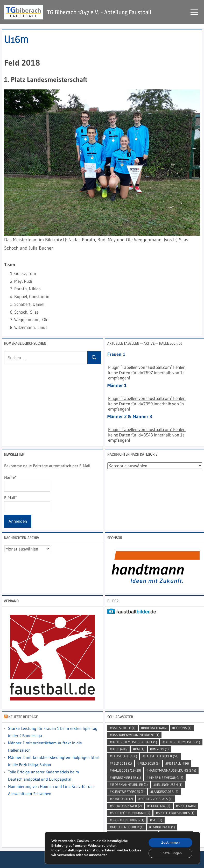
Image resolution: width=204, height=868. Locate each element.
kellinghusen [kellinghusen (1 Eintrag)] (169, 785)
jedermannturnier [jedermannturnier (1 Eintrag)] (130, 785)
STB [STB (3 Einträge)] (157, 820)
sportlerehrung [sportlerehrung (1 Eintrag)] (128, 820)
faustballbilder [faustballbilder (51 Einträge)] (162, 756)
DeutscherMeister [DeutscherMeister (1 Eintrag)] (182, 742)
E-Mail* (27, 504)
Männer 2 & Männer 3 (130, 417)
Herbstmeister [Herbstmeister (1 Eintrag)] (126, 778)
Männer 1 (117, 385)
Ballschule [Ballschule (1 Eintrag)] (124, 728)
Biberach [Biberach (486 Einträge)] (155, 728)
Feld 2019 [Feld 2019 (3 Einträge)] (150, 763)
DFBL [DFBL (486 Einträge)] (120, 749)
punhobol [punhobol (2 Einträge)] (122, 799)
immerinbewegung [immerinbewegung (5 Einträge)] (166, 778)
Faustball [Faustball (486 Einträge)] (124, 756)
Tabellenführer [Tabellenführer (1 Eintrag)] (128, 827)
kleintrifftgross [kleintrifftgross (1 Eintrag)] (128, 792)
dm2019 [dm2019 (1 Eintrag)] (160, 749)
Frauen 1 (116, 354)
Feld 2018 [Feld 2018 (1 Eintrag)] (122, 763)
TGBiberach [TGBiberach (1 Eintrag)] (163, 827)
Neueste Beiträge (23, 717)
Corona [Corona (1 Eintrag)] (183, 728)
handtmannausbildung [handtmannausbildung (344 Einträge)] (172, 770)
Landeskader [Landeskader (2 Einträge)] (165, 792)
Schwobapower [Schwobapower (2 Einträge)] (127, 806)
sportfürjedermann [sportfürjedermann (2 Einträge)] (131, 813)
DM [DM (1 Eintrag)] (140, 749)
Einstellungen (73, 850)
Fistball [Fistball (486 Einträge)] (178, 763)
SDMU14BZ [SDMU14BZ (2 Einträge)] (160, 806)
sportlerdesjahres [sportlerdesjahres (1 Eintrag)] (176, 813)
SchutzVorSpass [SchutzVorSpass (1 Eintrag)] (157, 799)
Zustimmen (170, 842)
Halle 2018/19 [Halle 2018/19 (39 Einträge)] (126, 770)
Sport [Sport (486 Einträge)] (187, 806)
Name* (27, 483)
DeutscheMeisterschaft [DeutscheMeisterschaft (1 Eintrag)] (134, 742)
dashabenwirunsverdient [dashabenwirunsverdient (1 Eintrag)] (136, 735)
